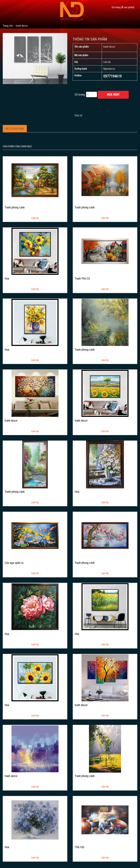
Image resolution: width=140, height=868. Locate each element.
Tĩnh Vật (79, 847)
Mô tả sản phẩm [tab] (15, 129)
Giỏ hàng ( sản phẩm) (123, 7)
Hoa (7, 279)
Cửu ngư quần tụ (14, 563)
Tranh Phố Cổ (82, 279)
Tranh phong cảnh (15, 208)
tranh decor (11, 421)
